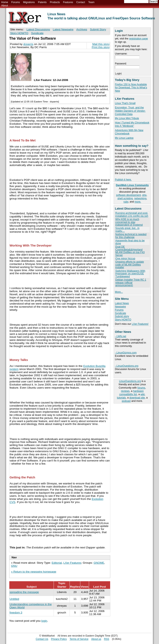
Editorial (57, 563)
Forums (15, 2)
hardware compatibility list (131, 393)
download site (137, 398)
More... (119, 292)
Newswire (120, 307)
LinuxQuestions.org (130, 381)
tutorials (121, 398)
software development (128, 195)
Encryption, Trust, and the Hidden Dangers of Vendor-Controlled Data (130, 111)
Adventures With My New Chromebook (129, 132)
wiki (142, 394)
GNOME (99, 563)
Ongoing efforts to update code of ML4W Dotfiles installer (130, 265)
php (144, 195)
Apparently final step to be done (130, 242)
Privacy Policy (59, 639)
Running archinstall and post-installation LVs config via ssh (132, 214)
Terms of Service (79, 639)
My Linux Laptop (124, 138)
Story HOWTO (123, 320)
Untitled (14, 599)
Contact (81, 2)
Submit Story (98, 29)
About (5, 6)
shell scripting (125, 198)
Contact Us (42, 639)
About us (96, 639)
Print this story (101, 47)
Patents (42, 2)
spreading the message (24, 592)
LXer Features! (140, 324)
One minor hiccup (125, 259)
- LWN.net (120, 336)
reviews (125, 391)
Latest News (122, 303)
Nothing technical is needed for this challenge (131, 236)
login (44, 621)
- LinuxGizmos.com (126, 353)
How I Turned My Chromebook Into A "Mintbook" (132, 124)
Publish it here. (123, 180)
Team (91, 2)
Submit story (122, 316)
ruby (126, 202)
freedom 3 (16, 613)
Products (55, 2)
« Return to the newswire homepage (34, 572)
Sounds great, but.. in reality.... (127, 229)
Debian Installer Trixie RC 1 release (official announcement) (131, 283)
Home (5, 2)
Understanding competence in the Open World (31, 606)
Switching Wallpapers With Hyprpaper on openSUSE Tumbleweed (130, 274)
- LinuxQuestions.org (127, 366)
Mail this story (101, 44)
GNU (14, 566)
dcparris (28, 44)
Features (68, 2)
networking (140, 198)
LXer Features (72, 563)
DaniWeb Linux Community (132, 185)
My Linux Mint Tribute (127, 118)
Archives (82, 29)
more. (138, 202)
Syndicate (120, 313)
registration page (138, 39)
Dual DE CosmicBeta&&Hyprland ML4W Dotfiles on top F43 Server (130, 251)
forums (141, 388)
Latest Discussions (38, 29)
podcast (126, 401)
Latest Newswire (63, 29)
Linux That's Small (125, 103)
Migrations (29, 2)
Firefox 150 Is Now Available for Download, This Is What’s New (131, 88)
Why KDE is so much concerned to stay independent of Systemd (129, 222)
